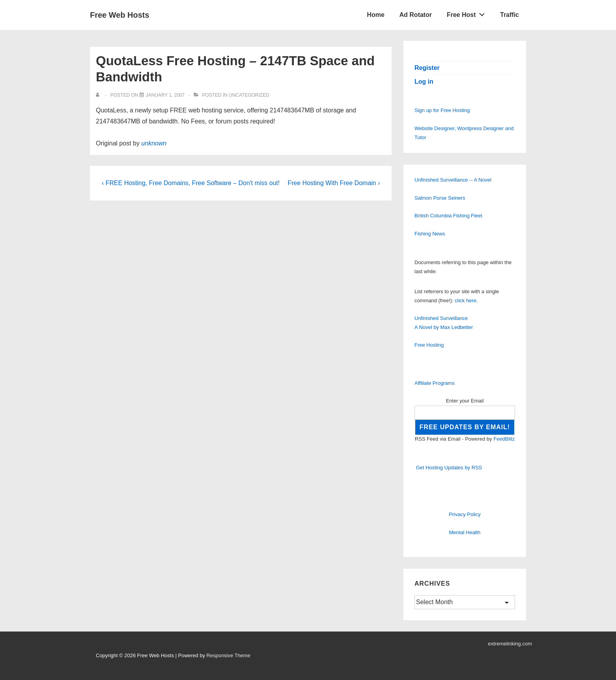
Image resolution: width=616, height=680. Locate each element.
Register (427, 68)
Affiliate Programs (434, 383)
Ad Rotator (416, 15)
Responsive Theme (229, 655)
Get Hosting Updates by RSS (449, 468)
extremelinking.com (510, 644)
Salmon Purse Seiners (440, 198)
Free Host (468, 13)
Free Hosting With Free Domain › (334, 183)
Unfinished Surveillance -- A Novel (453, 180)
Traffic (510, 15)
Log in (424, 82)
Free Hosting (429, 345)
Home (376, 15)
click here (466, 300)
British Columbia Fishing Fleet (448, 216)
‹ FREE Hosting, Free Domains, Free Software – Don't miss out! (191, 183)
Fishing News (430, 234)
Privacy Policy (465, 514)
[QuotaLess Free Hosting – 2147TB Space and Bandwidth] (165, 95)
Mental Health (465, 532)
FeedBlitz (504, 439)
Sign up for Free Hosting (442, 110)
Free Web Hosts (120, 15)
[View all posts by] (99, 95)
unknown (154, 143)
